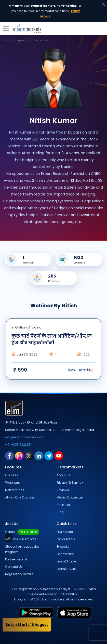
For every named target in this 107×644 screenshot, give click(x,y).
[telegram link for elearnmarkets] (49, 456)
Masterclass (15, 490)
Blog (60, 512)
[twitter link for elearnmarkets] (29, 456)
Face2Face (65, 554)
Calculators (66, 539)
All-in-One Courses (20, 497)
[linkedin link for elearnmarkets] (39, 456)
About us (63, 475)
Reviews (63, 490)
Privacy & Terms (69, 483)
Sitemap (63, 505)
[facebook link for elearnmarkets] (10, 456)
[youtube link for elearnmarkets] (59, 456)
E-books (63, 547)
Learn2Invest (66, 569)
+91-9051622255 (18, 445)
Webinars (12, 483)
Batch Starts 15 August (27, 625)
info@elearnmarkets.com (25, 437)
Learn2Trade (66, 561)
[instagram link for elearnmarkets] (19, 456)
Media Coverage (70, 497)
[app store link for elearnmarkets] (78, 613)
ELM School (65, 532)
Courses (12, 475)
